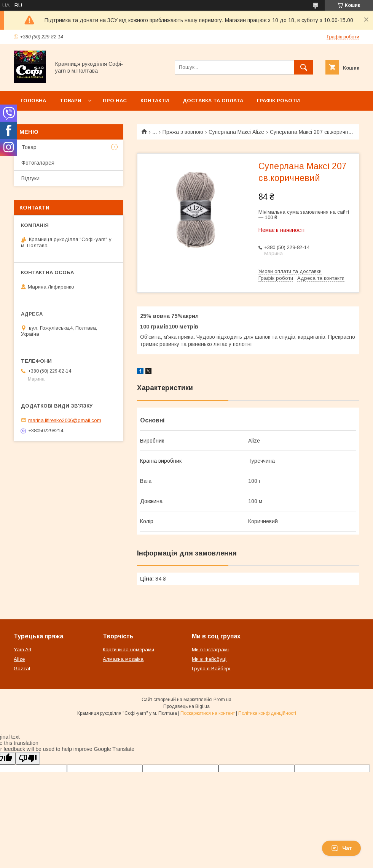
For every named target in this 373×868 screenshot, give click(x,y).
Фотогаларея (38, 163)
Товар (29, 147)
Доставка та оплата (213, 101)
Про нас (115, 101)
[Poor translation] (28, 758)
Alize (19, 659)
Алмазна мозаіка (123, 659)
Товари (71, 101)
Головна (33, 101)
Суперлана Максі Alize (236, 132)
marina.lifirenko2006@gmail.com (65, 420)
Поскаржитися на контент (208, 713)
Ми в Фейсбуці (209, 659)
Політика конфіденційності (267, 713)
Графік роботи (278, 101)
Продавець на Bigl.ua (186, 706)
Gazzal (22, 669)
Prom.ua (222, 700)
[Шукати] (304, 67)
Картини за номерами (128, 650)
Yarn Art (22, 650)
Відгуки (30, 178)
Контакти (155, 101)
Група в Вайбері (211, 669)
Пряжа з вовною (183, 132)
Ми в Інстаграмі (210, 650)
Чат (341, 848)
